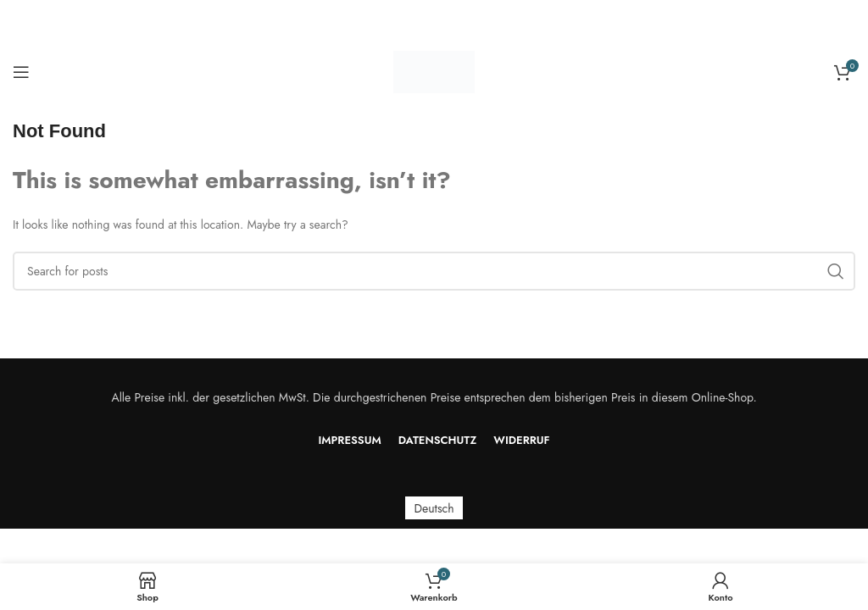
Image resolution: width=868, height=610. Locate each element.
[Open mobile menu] (21, 72)
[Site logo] (434, 70)
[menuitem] (434, 508)
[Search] (434, 271)
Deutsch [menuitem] (434, 508)
